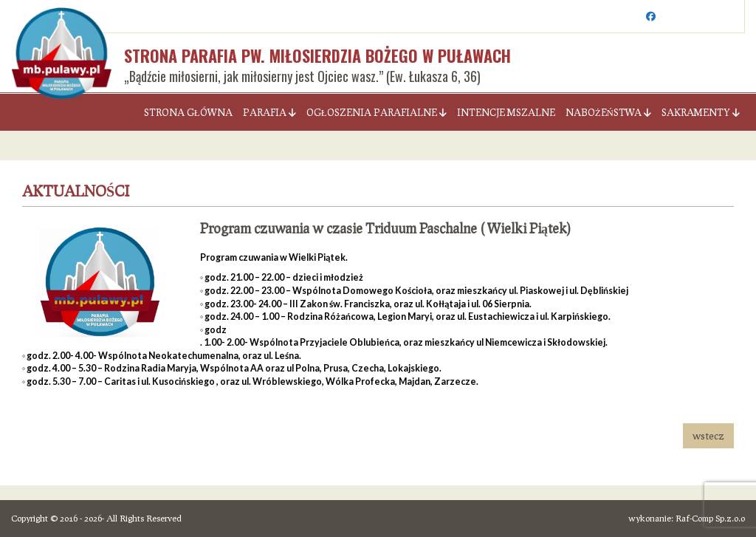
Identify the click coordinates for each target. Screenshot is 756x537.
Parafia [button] (269, 112)
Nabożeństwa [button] (608, 112)
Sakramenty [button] (701, 112)
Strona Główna (188, 112)
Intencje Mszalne (506, 112)
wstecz (708, 435)
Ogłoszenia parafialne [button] (377, 112)
